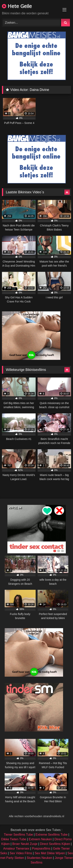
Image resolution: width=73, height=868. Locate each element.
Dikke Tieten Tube (14, 839)
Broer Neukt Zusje (25, 844)
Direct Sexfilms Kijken (55, 844)
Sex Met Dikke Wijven (50, 853)
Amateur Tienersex (16, 849)
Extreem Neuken (40, 839)
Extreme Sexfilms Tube (51, 835)
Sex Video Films (21, 853)
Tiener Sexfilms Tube (18, 835)
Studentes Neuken (40, 858)
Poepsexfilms (41, 849)
